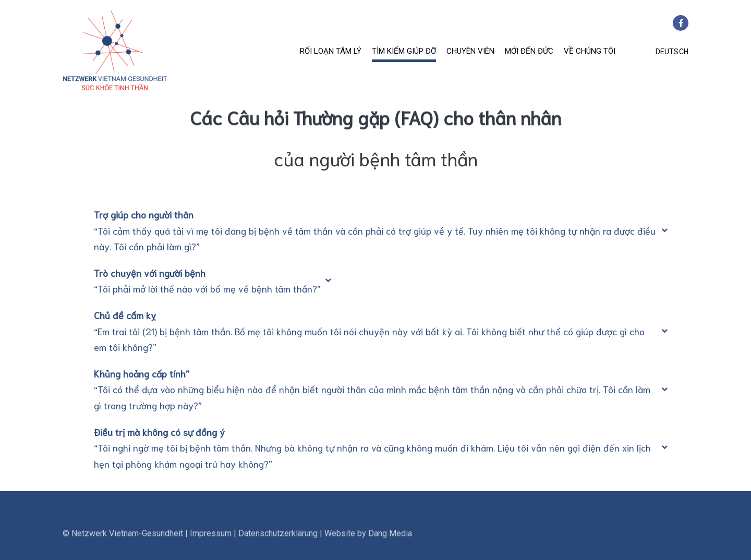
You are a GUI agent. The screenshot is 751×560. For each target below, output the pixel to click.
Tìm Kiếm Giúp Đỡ (404, 51)
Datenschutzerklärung (278, 548)
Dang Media (390, 548)
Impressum (211, 548)
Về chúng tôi (590, 51)
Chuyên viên (470, 51)
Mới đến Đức (529, 51)
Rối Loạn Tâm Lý (331, 51)
